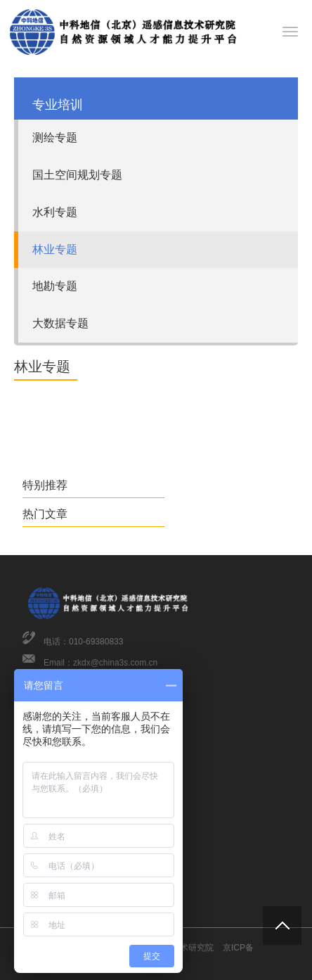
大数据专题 (60, 323)
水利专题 (55, 212)
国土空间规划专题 (77, 175)
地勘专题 (55, 286)
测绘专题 (55, 138)
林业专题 (55, 249)
